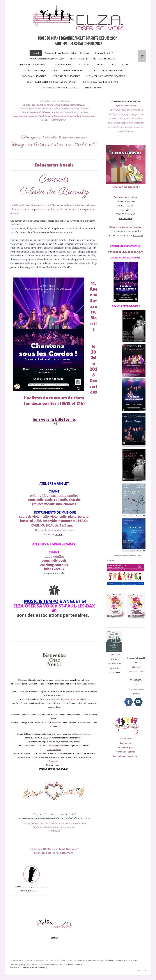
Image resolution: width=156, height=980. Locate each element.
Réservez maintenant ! (126, 187)
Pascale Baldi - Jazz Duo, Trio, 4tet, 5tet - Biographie (67, 53)
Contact (93, 70)
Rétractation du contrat (34, 967)
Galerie (125, 65)
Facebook (138, 236)
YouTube (136, 231)
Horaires (101, 65)
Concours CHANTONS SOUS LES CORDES (60, 88)
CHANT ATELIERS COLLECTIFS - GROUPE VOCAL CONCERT (51, 82)
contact (58, 530)
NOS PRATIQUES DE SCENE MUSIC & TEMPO (100, 82)
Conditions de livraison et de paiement (122, 960)
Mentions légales (17, 965)
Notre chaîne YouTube (112, 70)
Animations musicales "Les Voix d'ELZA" (47, 59)
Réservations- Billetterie (73, 70)
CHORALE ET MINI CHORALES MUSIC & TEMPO (106, 76)
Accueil (36, 53)
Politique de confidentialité (71, 965)
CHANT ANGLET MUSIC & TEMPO (66, 76)
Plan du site (14, 967)
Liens (55, 70)
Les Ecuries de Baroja (93, 88)
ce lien (58, 534)
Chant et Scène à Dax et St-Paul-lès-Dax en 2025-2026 (93, 59)
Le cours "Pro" (85, 65)
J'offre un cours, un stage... (35, 70)
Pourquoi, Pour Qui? (104, 53)
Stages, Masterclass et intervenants (33, 65)
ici (54, 424)
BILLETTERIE (126, 218)
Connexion (142, 970)
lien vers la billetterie (54, 419)
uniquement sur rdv (54, 573)
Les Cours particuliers (63, 65)
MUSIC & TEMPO (41, 601)
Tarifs (113, 65)
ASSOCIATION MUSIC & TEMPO (33, 76)
